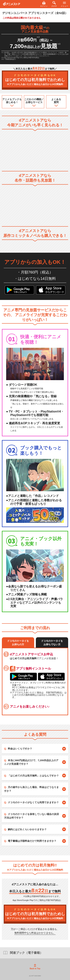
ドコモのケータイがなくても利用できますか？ (33, 802)
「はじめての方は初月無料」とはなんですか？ (33, 776)
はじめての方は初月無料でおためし (35, 80)
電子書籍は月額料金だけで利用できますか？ (32, 841)
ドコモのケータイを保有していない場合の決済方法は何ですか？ (31, 816)
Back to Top (35, 967)
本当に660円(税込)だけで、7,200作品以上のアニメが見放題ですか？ (31, 762)
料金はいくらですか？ (20, 749)
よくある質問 (56, 101)
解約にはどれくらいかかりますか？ (27, 829)
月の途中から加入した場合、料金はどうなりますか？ (31, 789)
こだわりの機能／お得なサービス (34, 101)
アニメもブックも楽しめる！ (12, 101)
